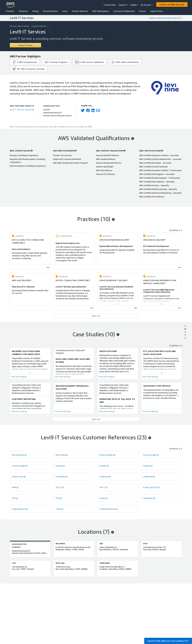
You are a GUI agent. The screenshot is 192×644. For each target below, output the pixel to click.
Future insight (151, 455)
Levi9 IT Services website (22, 110)
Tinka (59, 509)
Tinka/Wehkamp (109, 509)
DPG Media (62, 455)
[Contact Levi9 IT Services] (25, 45)
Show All (96, 316)
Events (143, 11)
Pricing (35, 11)
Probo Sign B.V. (151, 487)
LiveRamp (105, 476)
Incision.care (19, 476)
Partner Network (80, 11)
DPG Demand (19, 455)
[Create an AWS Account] (172, 5)
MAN (15, 487)
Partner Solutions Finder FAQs (165, 18)
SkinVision (149, 498)
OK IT (60, 487)
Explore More (157, 11)
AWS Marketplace (100, 11)
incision (60, 466)
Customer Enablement (124, 11)
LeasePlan (62, 476)
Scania (103, 498)
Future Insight (107, 455)
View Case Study (19, 377)
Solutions (23, 11)
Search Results (40, 26)
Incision (148, 466)
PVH (15, 498)
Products (10, 11)
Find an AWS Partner (20, 26)
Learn (65, 11)
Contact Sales (110, 5)
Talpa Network (20, 509)
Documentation (50, 11)
